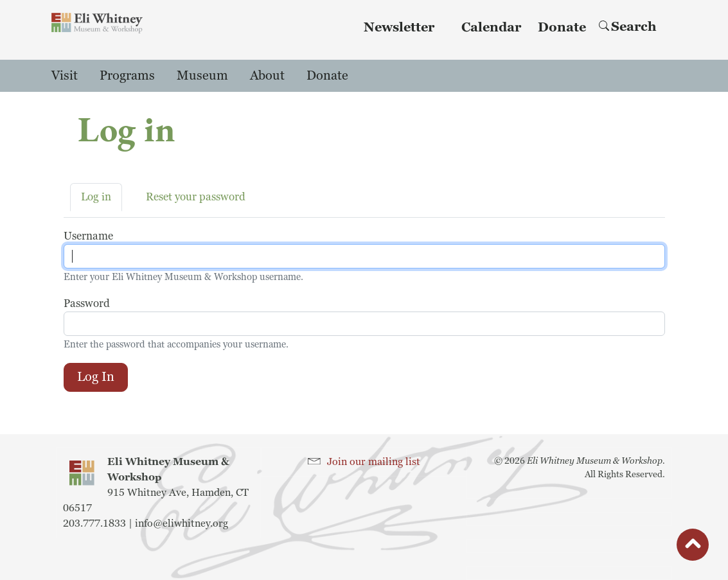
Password (87, 303)
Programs (127, 76)
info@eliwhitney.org (182, 523)
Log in (96, 197)
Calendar (491, 28)
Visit (65, 76)
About (267, 76)
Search (628, 27)
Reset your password (196, 197)
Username (88, 236)
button (693, 548)
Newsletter (399, 28)
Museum (202, 76)
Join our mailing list (374, 462)
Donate (562, 28)
